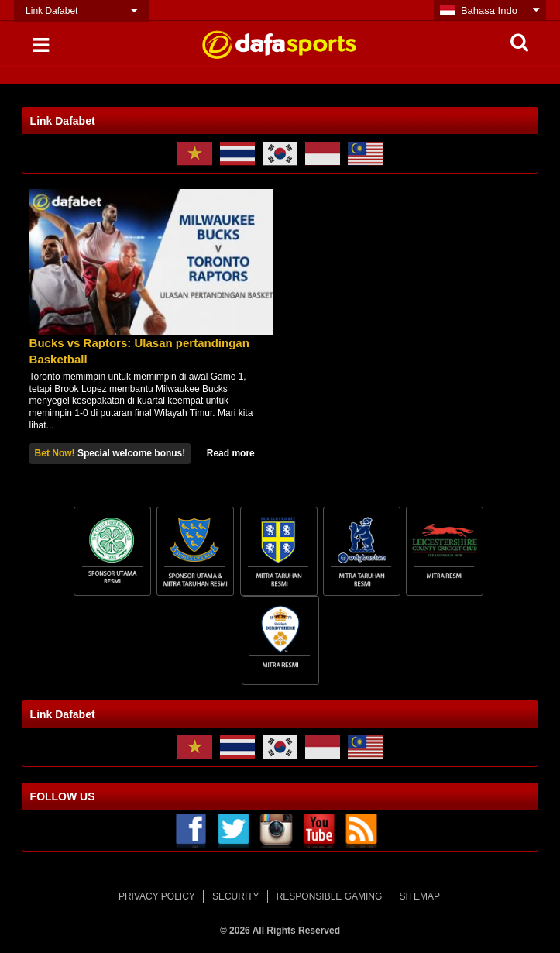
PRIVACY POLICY (157, 896)
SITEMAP (419, 896)
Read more (231, 453)
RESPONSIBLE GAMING (330, 896)
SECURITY (236, 896)
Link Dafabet (52, 11)
